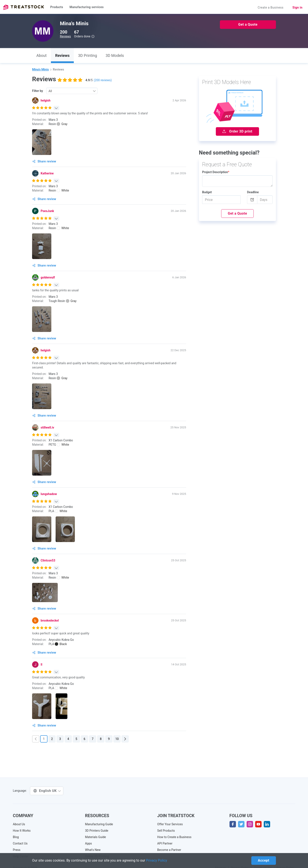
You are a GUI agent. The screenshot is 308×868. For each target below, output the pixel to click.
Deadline (253, 192)
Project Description (216, 172)
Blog (16, 837)
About (41, 55)
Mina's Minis (40, 69)
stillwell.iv (47, 427)
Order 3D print (237, 131)
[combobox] (72, 91)
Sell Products (166, 831)
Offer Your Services (170, 824)
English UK (47, 791)
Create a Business (271, 7)
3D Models (115, 55)
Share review (44, 161)
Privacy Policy (157, 860)
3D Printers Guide (97, 831)
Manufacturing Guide (99, 824)
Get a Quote (248, 24)
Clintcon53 (48, 560)
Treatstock (24, 7)
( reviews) (103, 80)
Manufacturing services (87, 7)
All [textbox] (50, 91)
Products (57, 7)
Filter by (38, 91)
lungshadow (49, 494)
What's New (93, 850)
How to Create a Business (174, 837)
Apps (89, 843)
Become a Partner (169, 850)
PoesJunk (47, 211)
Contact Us (20, 843)
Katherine (47, 173)
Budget (207, 192)
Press (17, 850)
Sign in (297, 7)
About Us (19, 824)
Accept (264, 860)
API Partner (165, 843)
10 (117, 739)
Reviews (65, 36)
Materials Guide (96, 837)
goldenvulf (48, 277)
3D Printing (87, 55)
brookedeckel (50, 620)
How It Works (22, 831)
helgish (46, 100)
